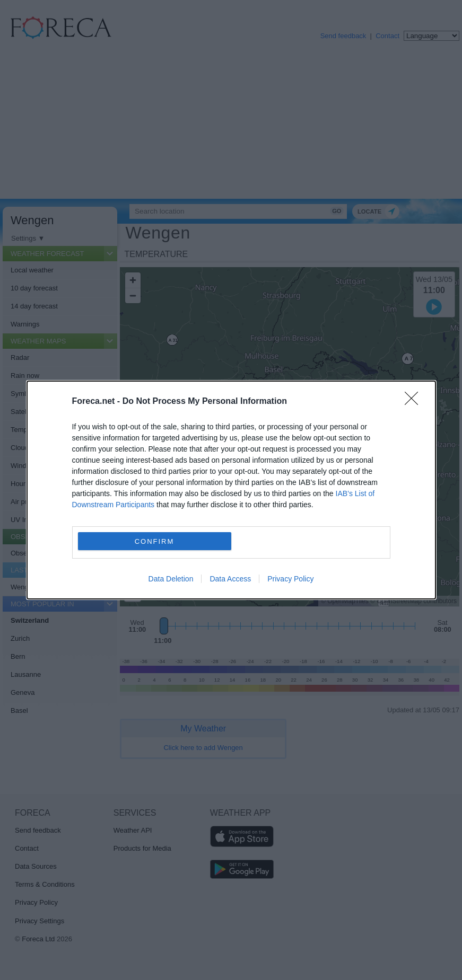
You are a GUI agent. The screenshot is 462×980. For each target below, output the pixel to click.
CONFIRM (155, 541)
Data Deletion (171, 579)
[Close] (415, 402)
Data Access (230, 579)
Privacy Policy (290, 579)
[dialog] (231, 490)
